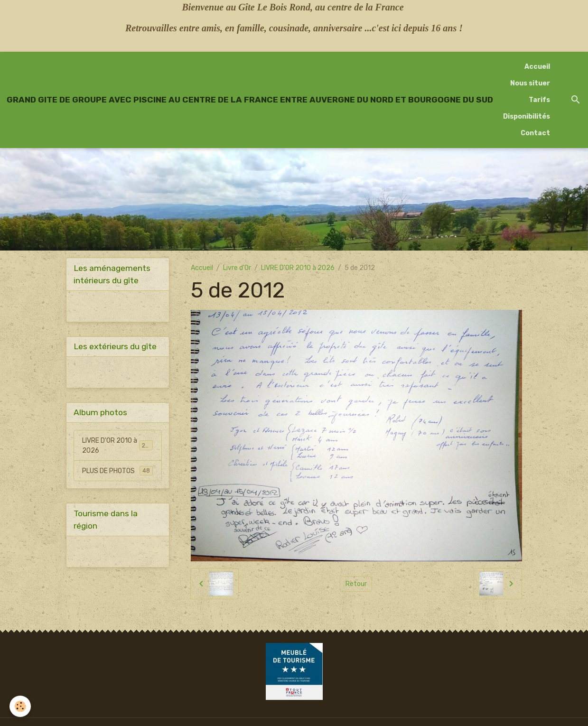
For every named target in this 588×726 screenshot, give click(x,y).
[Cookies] (20, 706)
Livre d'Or (237, 268)
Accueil (537, 67)
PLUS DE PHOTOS (117, 471)
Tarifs (539, 100)
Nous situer (530, 83)
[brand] (250, 100)
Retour (356, 584)
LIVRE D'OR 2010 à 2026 (298, 268)
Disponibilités (527, 116)
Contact (535, 133)
